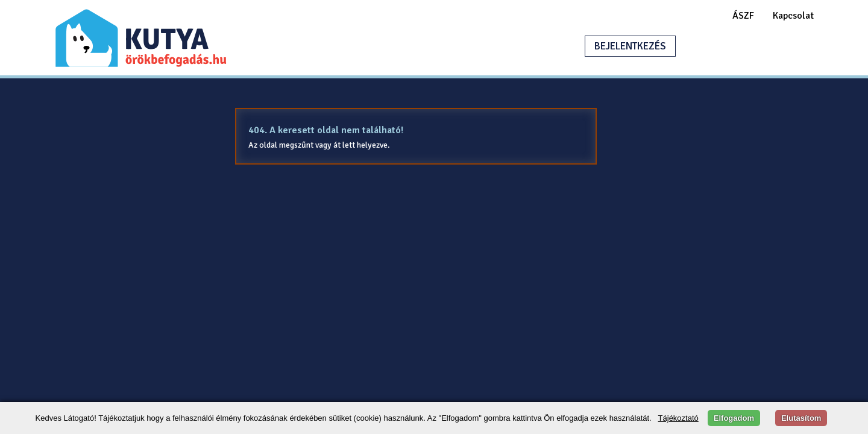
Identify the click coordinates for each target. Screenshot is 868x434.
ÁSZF (743, 16)
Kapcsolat (793, 16)
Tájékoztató (678, 418)
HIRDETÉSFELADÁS (744, 46)
